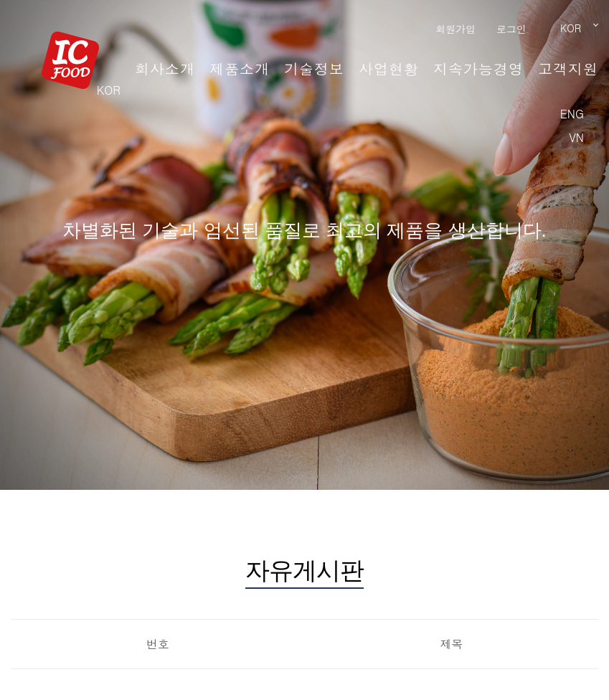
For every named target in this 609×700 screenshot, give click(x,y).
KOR (109, 90)
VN (576, 137)
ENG (572, 114)
